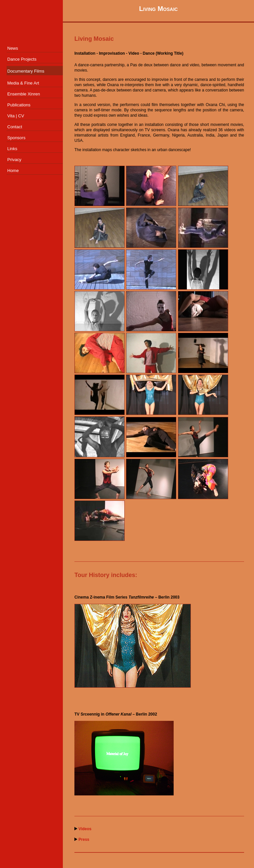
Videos (85, 829)
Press (84, 839)
